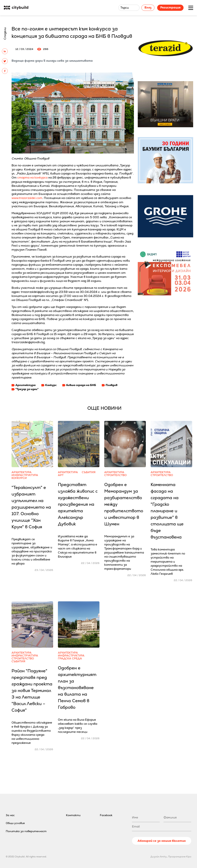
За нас (10, 815)
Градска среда (70, 659)
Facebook (106, 815)
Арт (61, 475)
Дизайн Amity (159, 857)
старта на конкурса (32, 177)
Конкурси (19, 478)
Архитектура (25, 385)
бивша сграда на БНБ (81, 385)
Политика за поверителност (26, 831)
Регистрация (170, 7)
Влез (148, 7)
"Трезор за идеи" (27, 389)
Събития (89, 472)
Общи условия (15, 823)
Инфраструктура (25, 475)
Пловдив (111, 385)
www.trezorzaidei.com (27, 198)
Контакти (73, 815)
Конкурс (51, 385)
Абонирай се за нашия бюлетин (162, 841)
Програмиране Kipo (180, 857)
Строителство (115, 475)
